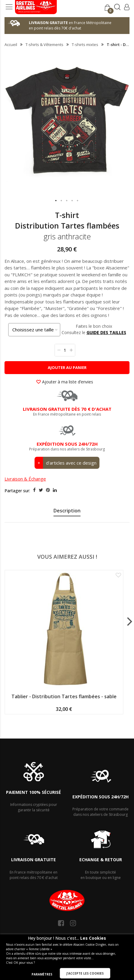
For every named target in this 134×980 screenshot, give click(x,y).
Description (67, 511)
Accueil (11, 45)
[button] (56, 201)
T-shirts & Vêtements (44, 45)
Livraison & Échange (25, 479)
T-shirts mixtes (85, 45)
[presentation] (67, 512)
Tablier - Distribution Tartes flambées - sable (64, 696)
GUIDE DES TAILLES (106, 332)
